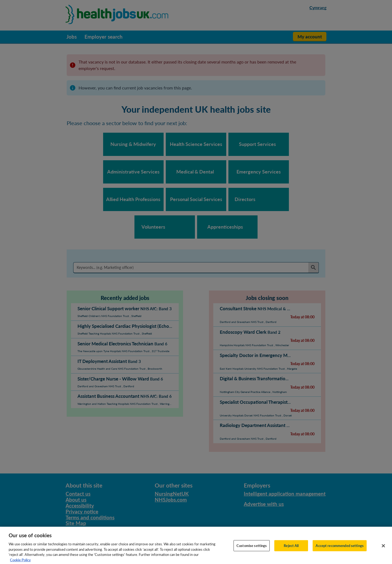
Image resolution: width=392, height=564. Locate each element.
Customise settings (252, 548)
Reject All (291, 548)
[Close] (383, 548)
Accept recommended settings (340, 548)
